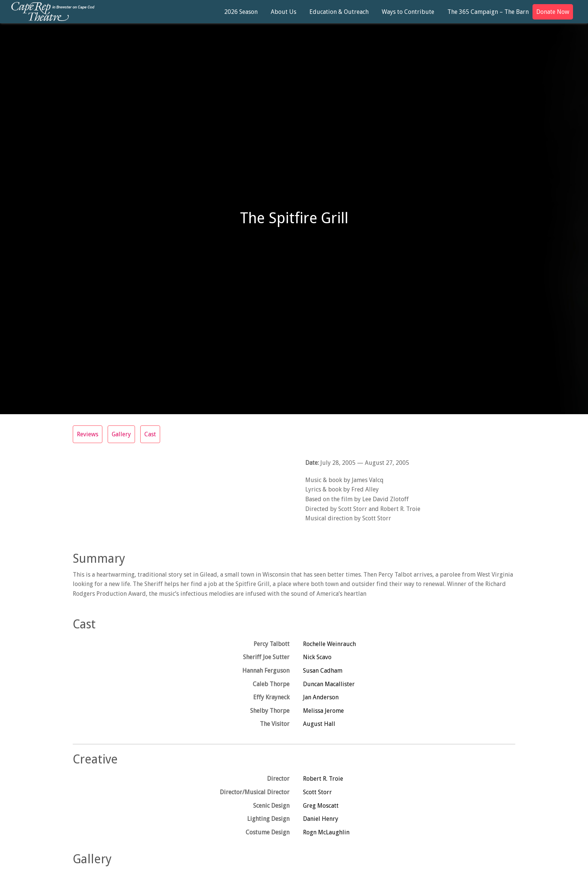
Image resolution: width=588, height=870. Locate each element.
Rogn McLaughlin (326, 832)
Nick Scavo (317, 657)
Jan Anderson (321, 697)
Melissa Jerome (323, 711)
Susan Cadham (323, 671)
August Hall (319, 724)
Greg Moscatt (321, 806)
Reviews (88, 434)
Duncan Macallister (329, 684)
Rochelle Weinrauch (329, 644)
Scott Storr (317, 792)
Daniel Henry (321, 819)
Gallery (121, 434)
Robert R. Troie (323, 779)
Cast (150, 434)
